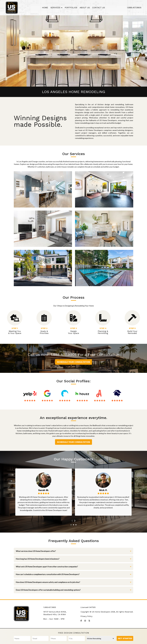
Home (45, 8)
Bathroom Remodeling (104, 189)
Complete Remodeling (43, 229)
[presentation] (72, 520)
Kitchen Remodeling (43, 189)
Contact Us (99, 8)
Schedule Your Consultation (73, 362)
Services (55, 8)
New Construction (43, 268)
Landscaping (104, 268)
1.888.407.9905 (134, 8)
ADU (104, 229)
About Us (85, 8)
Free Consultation (104, 355)
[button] (71, 525)
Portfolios (71, 8)
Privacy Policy (86, 616)
